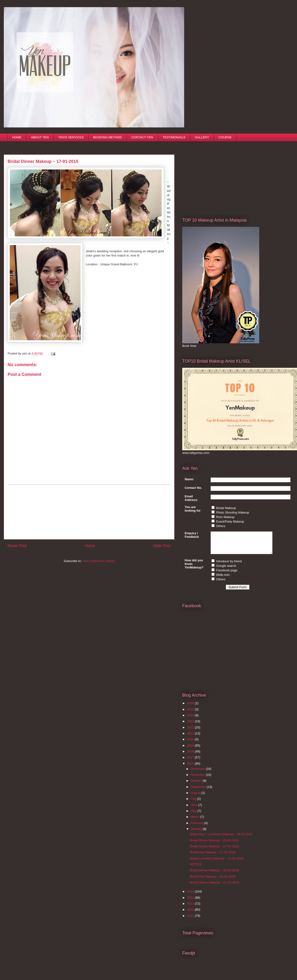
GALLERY (202, 137)
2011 (191, 920)
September (199, 791)
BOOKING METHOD (108, 137)
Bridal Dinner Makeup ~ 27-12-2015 (214, 887)
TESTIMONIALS (174, 137)
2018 (191, 756)
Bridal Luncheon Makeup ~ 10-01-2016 (217, 863)
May (194, 815)
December (198, 773)
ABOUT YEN (40, 137)
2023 (191, 725)
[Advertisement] (89, 512)
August (196, 797)
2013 (191, 908)
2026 (191, 707)
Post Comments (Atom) (98, 561)
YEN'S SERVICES (71, 137)
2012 (191, 914)
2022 (191, 732)
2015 (191, 896)
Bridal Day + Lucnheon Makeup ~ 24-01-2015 (221, 838)
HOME (17, 137)
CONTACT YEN (142, 137)
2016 (191, 768)
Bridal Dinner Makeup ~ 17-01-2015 (214, 851)
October (197, 785)
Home (90, 546)
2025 (191, 714)
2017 (191, 762)
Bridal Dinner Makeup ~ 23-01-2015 (214, 845)
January (197, 833)
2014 (191, 902)
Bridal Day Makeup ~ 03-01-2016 (213, 881)
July (194, 803)
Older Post (162, 546)
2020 (191, 744)
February (197, 827)
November (198, 779)
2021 (191, 738)
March (196, 821)
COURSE (225, 137)
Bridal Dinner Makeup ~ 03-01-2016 (214, 875)
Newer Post (17, 546)
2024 (191, 720)
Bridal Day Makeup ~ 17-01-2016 (213, 856)
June (195, 809)
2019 (191, 750)
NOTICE (196, 869)
